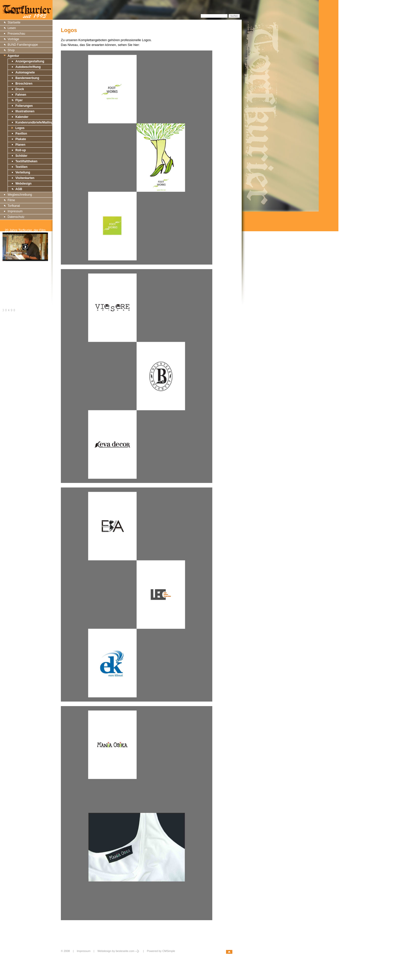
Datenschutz (16, 217)
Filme (11, 200)
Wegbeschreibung (20, 195)
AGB (19, 189)
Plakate (21, 139)
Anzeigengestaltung (30, 61)
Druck (20, 89)
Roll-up (21, 150)
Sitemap (8, 275)
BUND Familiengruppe (23, 45)
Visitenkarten (25, 178)
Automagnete (25, 72)
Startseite (14, 22)
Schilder (21, 156)
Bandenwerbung (27, 78)
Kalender (22, 117)
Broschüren (24, 84)
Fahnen (21, 95)
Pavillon (21, 134)
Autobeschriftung (28, 67)
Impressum (15, 211)
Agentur (13, 56)
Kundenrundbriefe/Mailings (35, 122)
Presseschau (16, 34)
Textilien (21, 167)
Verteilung (23, 172)
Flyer (19, 100)
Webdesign (23, 184)
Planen (20, 145)
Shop (11, 50)
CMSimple (169, 951)
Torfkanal (14, 206)
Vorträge (13, 39)
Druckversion (12, 280)
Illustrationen (25, 111)
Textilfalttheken (26, 161)
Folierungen (24, 106)
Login (65, 956)
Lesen (12, 28)
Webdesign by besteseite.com (119, 951)
